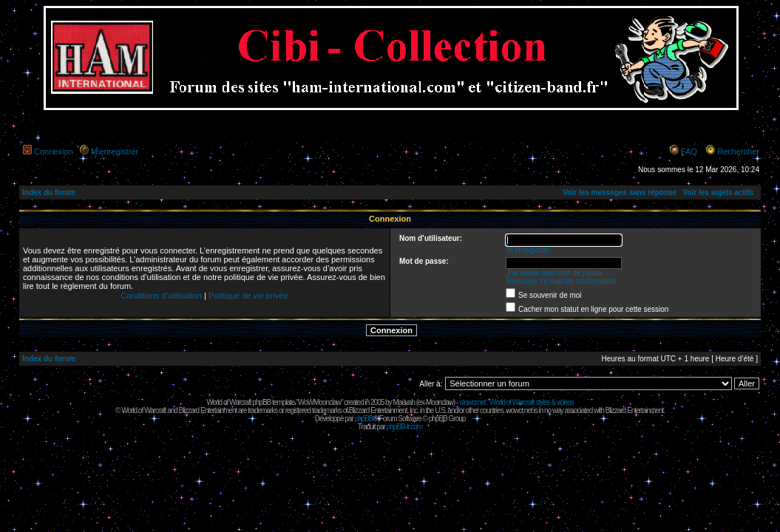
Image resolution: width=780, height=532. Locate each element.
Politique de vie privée (248, 296)
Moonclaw (440, 402)
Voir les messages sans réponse (620, 192)
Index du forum (49, 192)
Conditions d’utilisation (161, 296)
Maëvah (404, 402)
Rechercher (738, 151)
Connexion (54, 151)
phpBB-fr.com (405, 427)
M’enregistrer (115, 151)
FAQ (689, 151)
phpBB (363, 419)
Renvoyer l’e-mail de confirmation (561, 281)
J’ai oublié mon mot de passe (555, 273)
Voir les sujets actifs (718, 192)
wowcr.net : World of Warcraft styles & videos (516, 402)
